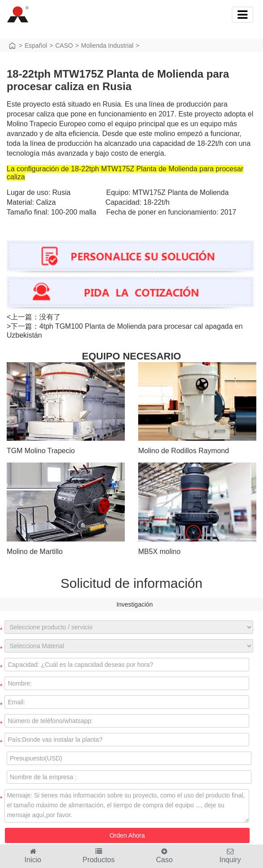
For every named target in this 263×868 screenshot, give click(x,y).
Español (36, 45)
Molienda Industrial (107, 45)
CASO (64, 45)
